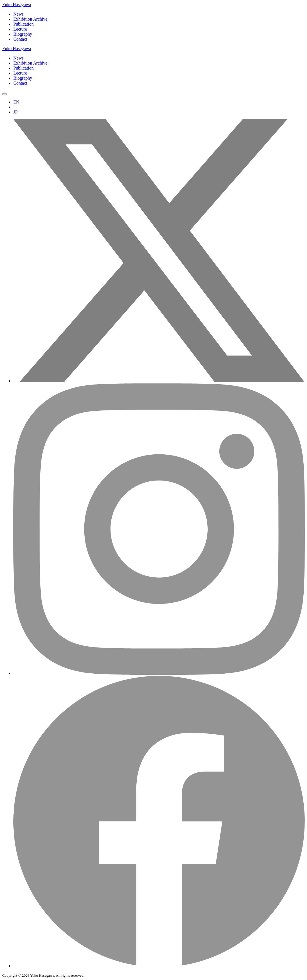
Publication (24, 24)
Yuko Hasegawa (17, 5)
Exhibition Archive (30, 19)
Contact (20, 39)
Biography (23, 34)
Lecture (20, 29)
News (18, 14)
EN (16, 102)
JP (15, 112)
